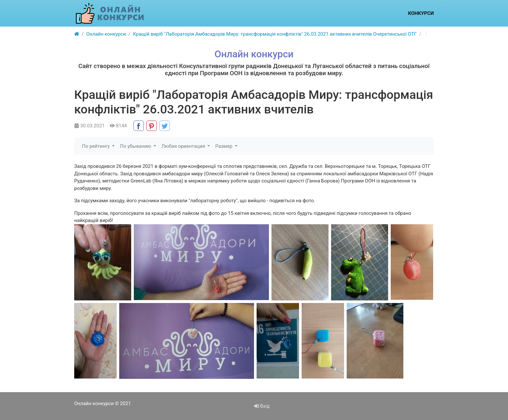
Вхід (262, 406)
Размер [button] (224, 146)
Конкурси (421, 13)
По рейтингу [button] (97, 146)
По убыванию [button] (136, 146)
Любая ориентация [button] (184, 146)
